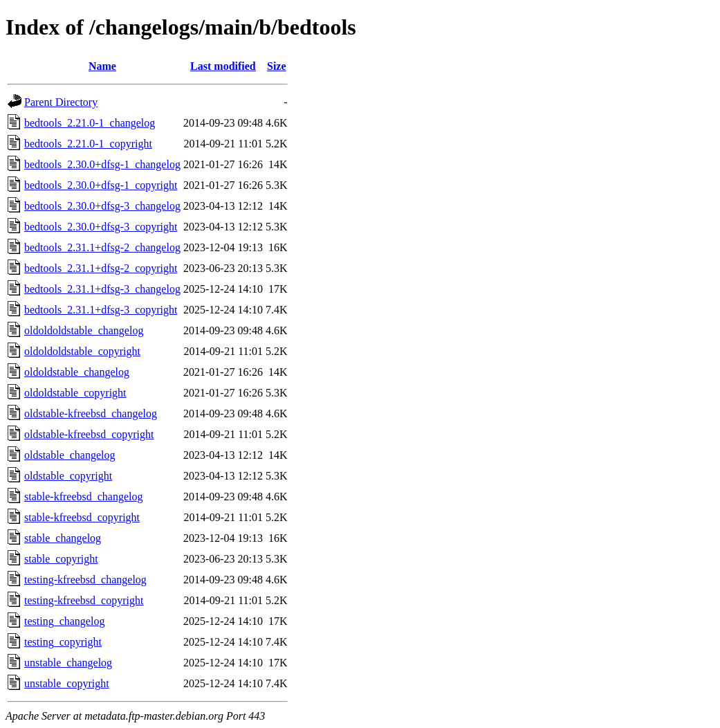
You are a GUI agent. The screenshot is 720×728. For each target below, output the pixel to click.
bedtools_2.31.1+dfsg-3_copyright (101, 310)
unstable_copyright (67, 683)
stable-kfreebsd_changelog (83, 497)
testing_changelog (64, 621)
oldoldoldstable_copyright (82, 351)
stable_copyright (61, 559)
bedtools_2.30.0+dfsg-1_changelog (102, 164)
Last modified (223, 66)
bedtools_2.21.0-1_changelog (90, 123)
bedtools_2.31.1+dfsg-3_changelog (102, 289)
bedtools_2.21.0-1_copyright (88, 144)
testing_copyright (63, 642)
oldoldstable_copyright (75, 393)
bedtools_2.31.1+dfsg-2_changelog (102, 247)
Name (102, 66)
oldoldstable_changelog (77, 372)
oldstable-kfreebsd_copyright (89, 434)
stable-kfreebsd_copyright (82, 517)
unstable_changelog (68, 663)
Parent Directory (61, 102)
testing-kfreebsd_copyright (84, 600)
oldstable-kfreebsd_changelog (91, 413)
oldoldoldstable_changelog (84, 330)
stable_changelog (63, 538)
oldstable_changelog (70, 455)
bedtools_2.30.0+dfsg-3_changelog (102, 206)
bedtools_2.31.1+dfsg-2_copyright (101, 268)
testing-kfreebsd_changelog (85, 580)
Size (277, 66)
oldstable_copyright (68, 476)
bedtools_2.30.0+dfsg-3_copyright (101, 227)
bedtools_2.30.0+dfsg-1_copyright (101, 185)
